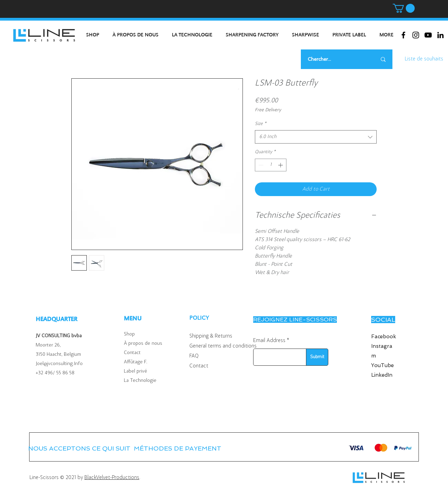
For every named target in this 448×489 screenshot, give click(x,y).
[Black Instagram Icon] (416, 35)
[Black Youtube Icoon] (428, 35)
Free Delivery (268, 110)
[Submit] (317, 357)
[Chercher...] (334, 59)
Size (261, 124)
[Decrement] (260, 165)
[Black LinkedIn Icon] (440, 35)
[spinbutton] (271, 165)
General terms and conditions (223, 346)
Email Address (269, 341)
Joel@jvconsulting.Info (59, 364)
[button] (404, 8)
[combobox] (316, 137)
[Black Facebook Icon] (403, 35)
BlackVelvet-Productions (112, 478)
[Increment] (281, 165)
